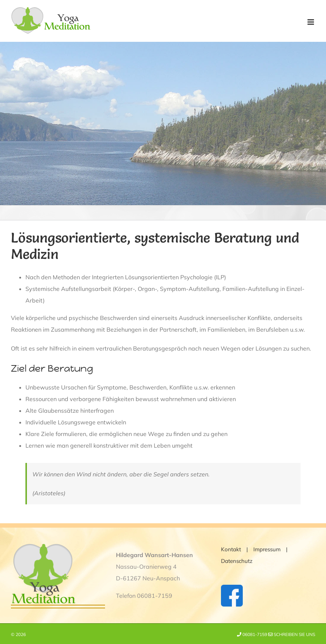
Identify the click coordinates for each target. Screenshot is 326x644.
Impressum (267, 549)
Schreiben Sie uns (292, 634)
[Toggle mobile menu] (311, 22)
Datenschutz (237, 561)
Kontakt (231, 549)
